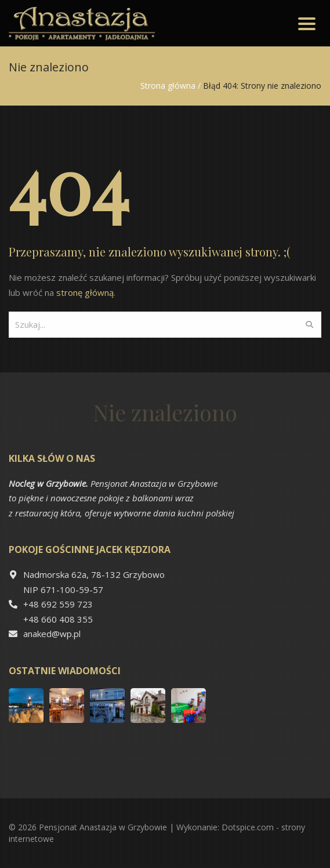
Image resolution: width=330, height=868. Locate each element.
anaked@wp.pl (52, 634)
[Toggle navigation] (307, 23)
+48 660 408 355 (58, 619)
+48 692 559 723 (58, 604)
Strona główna (168, 86)
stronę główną (85, 292)
